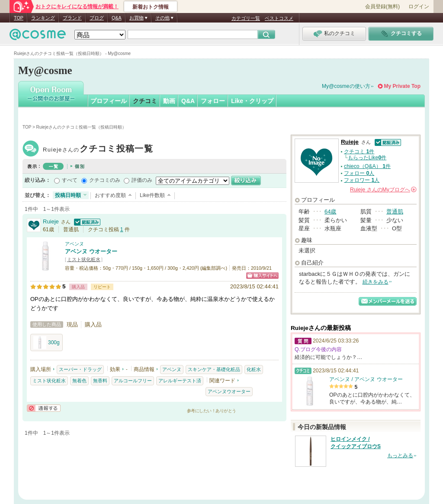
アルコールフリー (133, 381)
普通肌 (395, 212)
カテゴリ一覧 (246, 18)
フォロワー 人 (362, 180)
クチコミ (145, 101)
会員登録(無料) (382, 6)
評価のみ (142, 180)
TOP (19, 18)
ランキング (43, 18)
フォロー (213, 101)
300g (47, 342)
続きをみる (376, 282)
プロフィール (109, 101)
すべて (70, 180)
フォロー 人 (359, 173)
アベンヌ (74, 244)
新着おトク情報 (151, 7)
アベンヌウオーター (229, 391)
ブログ (97, 18)
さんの (383, 190)
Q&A (117, 18)
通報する (44, 408)
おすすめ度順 (110, 195)
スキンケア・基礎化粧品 (214, 369)
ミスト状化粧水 (84, 259)
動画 (169, 101)
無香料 (100, 381)
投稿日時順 (68, 195)
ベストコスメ (279, 18)
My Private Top (402, 86)
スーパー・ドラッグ (80, 369)
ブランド (72, 18)
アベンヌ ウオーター (91, 251)
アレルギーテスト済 (180, 381)
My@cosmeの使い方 (346, 86)
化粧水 (254, 369)
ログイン (419, 6)
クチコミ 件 (359, 152)
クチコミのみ (105, 180)
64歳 (330, 212)
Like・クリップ (252, 101)
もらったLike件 (367, 158)
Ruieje (98, 150)
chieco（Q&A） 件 (367, 166)
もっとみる (400, 456)
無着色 (79, 381)
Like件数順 (152, 195)
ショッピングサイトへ (262, 276)
